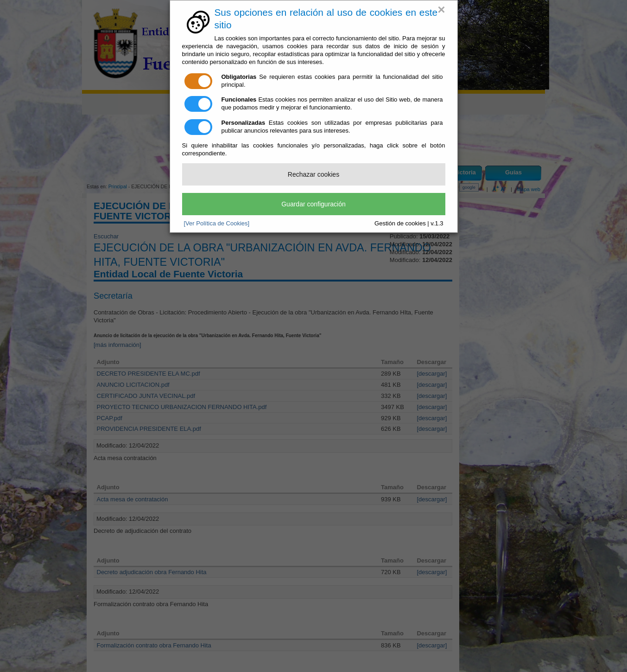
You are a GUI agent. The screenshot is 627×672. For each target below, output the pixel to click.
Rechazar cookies (313, 174)
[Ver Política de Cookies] (217, 223)
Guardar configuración (313, 204)
